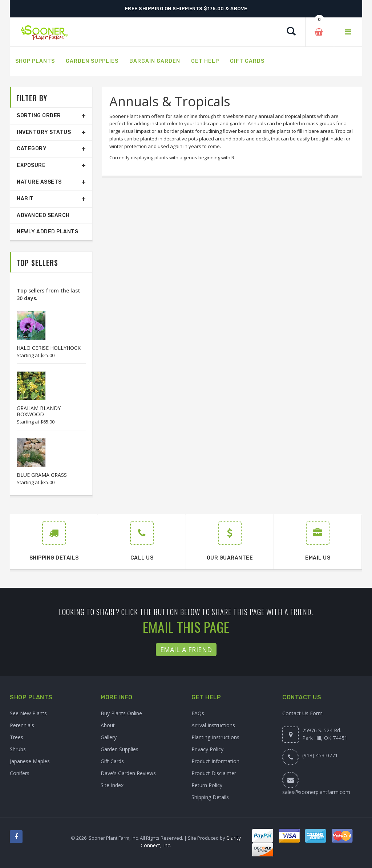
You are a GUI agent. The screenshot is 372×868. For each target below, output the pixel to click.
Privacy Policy (207, 749)
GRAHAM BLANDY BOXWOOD (39, 411)
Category (32, 149)
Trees (17, 737)
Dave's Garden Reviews (128, 773)
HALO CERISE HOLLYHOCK (49, 348)
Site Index (112, 785)
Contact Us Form (302, 713)
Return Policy (207, 785)
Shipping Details (210, 797)
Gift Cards (112, 761)
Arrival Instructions (213, 725)
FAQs (198, 713)
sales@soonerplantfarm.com (316, 792)
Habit (25, 199)
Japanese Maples (30, 761)
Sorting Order (39, 116)
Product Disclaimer (214, 773)
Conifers (20, 773)
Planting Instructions (215, 737)
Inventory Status (44, 132)
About (108, 725)
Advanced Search (43, 215)
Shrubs (18, 749)
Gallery (109, 737)
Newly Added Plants (47, 232)
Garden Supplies (120, 749)
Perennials (22, 725)
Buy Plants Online (121, 713)
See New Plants (28, 713)
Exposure (31, 165)
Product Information (215, 761)
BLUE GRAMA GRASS (42, 475)
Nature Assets (39, 182)
